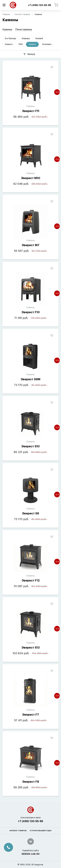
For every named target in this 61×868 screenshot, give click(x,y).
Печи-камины (24, 30)
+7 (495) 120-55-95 (30, 821)
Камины (7, 30)
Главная (6, 14)
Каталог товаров (22, 14)
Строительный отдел (41, 831)
